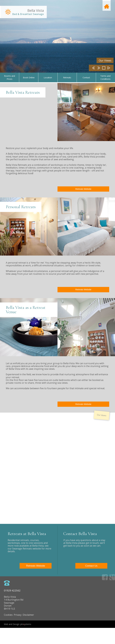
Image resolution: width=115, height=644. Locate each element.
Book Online (29, 78)
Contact (86, 78)
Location (48, 78)
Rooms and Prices (10, 77)
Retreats (67, 78)
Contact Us (93, 580)
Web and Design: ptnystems (19, 640)
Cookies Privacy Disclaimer (21, 629)
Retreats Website (83, 189)
